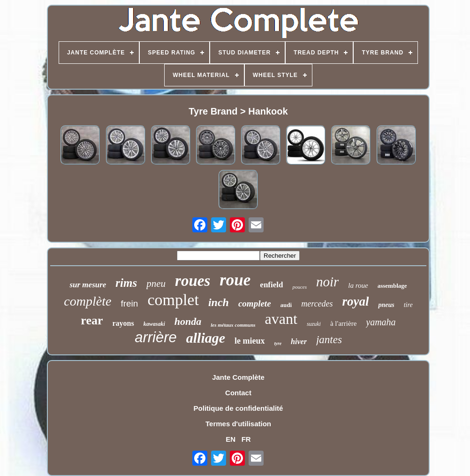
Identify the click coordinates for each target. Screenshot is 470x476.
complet (173, 300)
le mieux (250, 341)
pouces (299, 287)
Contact (238, 393)
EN (231, 439)
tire (408, 305)
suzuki (314, 324)
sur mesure (88, 285)
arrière (156, 337)
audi (286, 305)
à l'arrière (343, 323)
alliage (206, 338)
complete (255, 303)
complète (87, 301)
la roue (358, 285)
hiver (299, 342)
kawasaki (154, 324)
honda (188, 321)
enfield (271, 285)
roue (235, 280)
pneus (386, 305)
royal (355, 301)
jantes (329, 340)
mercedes (317, 304)
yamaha (381, 322)
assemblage (392, 286)
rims (126, 283)
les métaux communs (233, 325)
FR (246, 439)
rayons (123, 323)
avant (281, 319)
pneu (156, 284)
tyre (278, 343)
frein (129, 303)
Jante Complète (238, 377)
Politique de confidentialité (239, 408)
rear (92, 320)
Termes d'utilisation (238, 424)
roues (193, 281)
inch (219, 302)
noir (327, 282)
